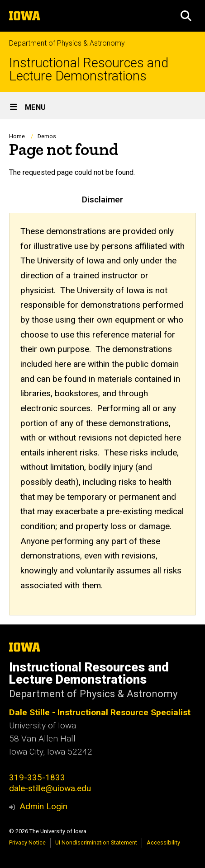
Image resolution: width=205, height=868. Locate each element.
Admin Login (43, 806)
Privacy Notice (27, 842)
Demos (47, 136)
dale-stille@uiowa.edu (50, 788)
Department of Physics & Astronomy (67, 43)
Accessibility (163, 842)
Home (17, 136)
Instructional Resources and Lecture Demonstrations (89, 70)
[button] (186, 16)
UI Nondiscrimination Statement (96, 842)
